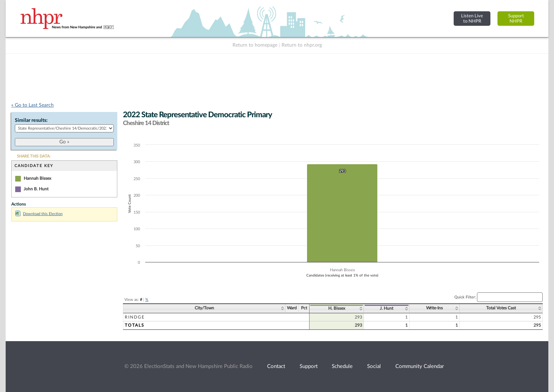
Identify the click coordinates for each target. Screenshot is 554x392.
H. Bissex (337, 308)
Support (309, 366)
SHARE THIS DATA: (34, 156)
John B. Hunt (36, 189)
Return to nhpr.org (302, 45)
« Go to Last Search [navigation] (33, 105)
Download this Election (39, 214)
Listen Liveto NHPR (472, 19)
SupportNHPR (516, 19)
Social (374, 366)
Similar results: (31, 120)
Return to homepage (255, 45)
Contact (276, 366)
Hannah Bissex (37, 178)
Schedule (342, 366)
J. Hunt (387, 308)
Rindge (135, 317)
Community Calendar (420, 366)
